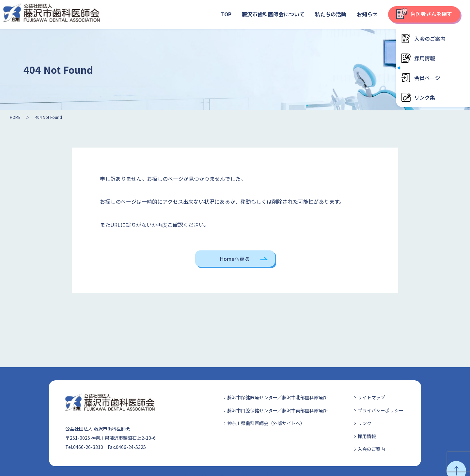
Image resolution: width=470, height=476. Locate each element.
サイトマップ (371, 397)
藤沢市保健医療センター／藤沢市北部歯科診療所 (277, 397)
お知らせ (367, 14)
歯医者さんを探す (424, 14)
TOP (226, 14)
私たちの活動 (331, 14)
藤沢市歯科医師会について (273, 14)
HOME (15, 117)
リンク (365, 423)
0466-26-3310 (88, 447)
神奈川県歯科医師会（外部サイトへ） (266, 423)
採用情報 (367, 436)
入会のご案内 (371, 449)
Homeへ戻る (235, 259)
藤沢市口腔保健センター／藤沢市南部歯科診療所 (277, 410)
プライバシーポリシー (381, 410)
